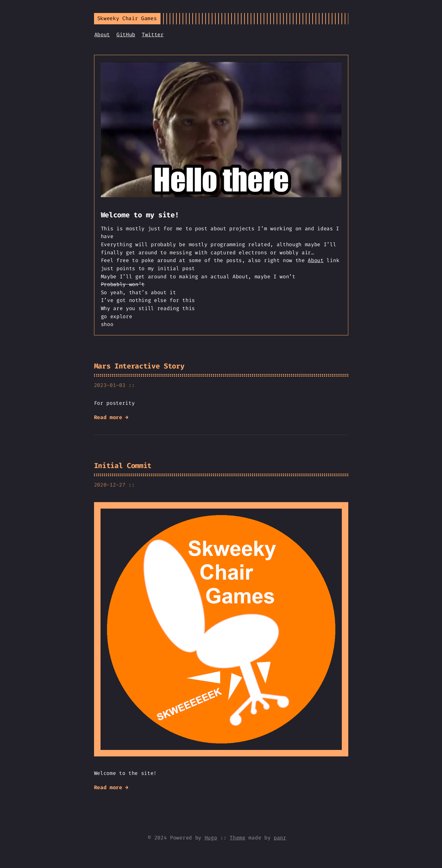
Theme (237, 838)
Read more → (111, 417)
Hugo (211, 838)
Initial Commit (123, 466)
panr (280, 838)
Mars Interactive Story (139, 366)
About (102, 35)
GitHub (126, 35)
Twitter (153, 35)
